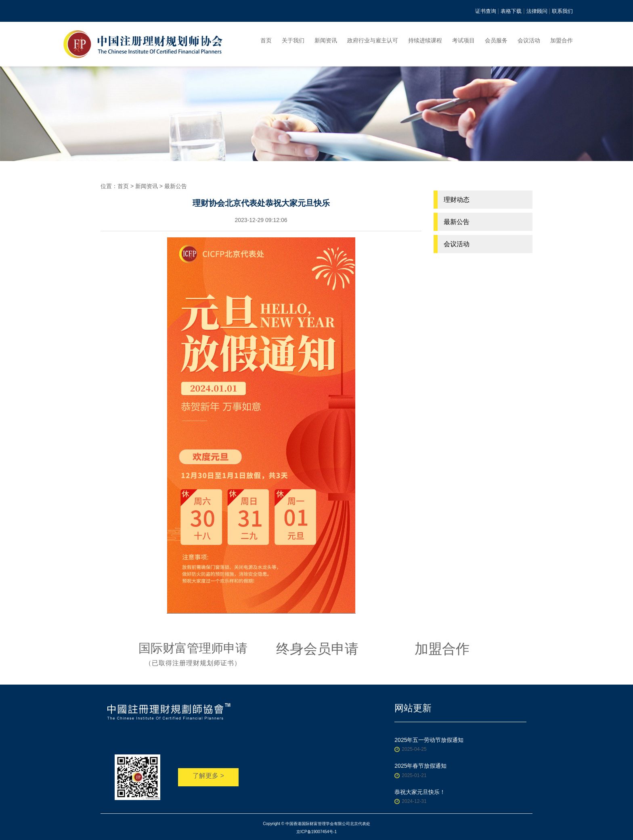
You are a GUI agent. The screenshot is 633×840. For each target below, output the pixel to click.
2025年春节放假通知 (420, 766)
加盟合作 (562, 40)
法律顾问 (537, 11)
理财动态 (457, 200)
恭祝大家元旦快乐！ (420, 792)
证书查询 (486, 11)
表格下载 (511, 11)
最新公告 (176, 186)
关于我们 (293, 40)
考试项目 (463, 40)
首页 (266, 40)
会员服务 (496, 40)
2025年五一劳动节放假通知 (429, 740)
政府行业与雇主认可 (373, 40)
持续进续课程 (425, 40)
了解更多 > (208, 776)
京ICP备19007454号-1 (316, 832)
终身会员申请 (317, 649)
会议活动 (529, 40)
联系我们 (562, 11)
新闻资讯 (326, 40)
